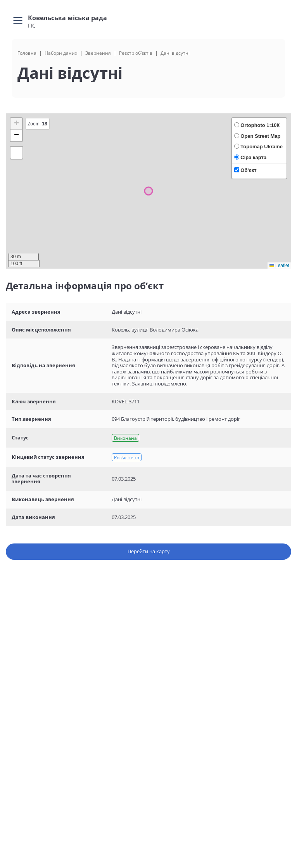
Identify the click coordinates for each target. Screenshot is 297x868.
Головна (27, 53)
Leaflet (279, 266)
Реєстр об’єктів (136, 53)
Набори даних (61, 53)
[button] (16, 124)
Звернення (98, 53)
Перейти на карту (149, 551)
